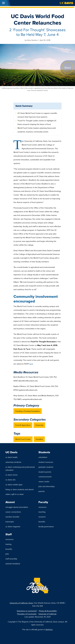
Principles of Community (27, 614)
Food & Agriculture (23, 425)
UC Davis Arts (10, 480)
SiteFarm (49, 629)
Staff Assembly (11, 559)
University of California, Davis (21, 603)
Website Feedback (13, 564)
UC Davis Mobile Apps (14, 485)
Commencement (45, 477)
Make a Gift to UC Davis (15, 494)
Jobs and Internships (47, 486)
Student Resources (46, 462)
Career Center (44, 481)
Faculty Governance (46, 526)
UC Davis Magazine (13, 526)
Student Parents (45, 472)
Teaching (42, 512)
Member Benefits (12, 517)
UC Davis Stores (12, 475)
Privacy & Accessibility (48, 611)
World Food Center (23, 439)
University (39, 425)
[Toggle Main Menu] (3, 3)
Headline (39, 439)
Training (8, 544)
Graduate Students (46, 467)
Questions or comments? (27, 611)
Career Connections (13, 512)
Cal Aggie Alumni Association (17, 507)
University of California (47, 614)
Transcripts (10, 522)
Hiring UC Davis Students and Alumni (20, 489)
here (31, 364)
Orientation (43, 457)
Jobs (7, 554)
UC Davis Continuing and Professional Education (20, 468)
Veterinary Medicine (13, 462)
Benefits (42, 522)
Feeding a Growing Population (28, 411)
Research (42, 517)
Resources (42, 507)
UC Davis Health (11, 457)
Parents (42, 491)
